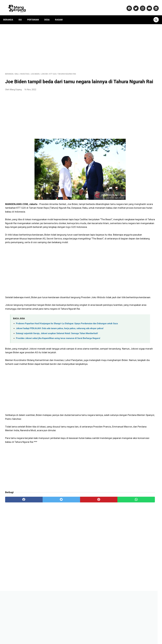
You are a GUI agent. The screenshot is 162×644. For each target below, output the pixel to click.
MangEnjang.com (85, 639)
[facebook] (18, 542)
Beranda (10, 15)
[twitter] (43, 542)
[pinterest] (69, 542)
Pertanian (35, 15)
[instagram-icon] (140, 5)
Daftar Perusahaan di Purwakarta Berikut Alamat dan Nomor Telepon (136, 174)
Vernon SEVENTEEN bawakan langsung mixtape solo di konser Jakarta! (135, 240)
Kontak (49, 633)
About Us (38, 633)
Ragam (61, 15)
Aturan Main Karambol (132, 204)
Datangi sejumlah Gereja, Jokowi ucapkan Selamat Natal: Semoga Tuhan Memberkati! (57, 364)
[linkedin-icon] (154, 5)
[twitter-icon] (134, 5)
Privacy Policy (85, 633)
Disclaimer (100, 633)
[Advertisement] (56, 45)
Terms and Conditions (119, 633)
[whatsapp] (94, 542)
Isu (22, 15)
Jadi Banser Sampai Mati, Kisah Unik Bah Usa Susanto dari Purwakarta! (137, 215)
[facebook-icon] (127, 5)
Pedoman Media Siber (65, 633)
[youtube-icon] (147, 5)
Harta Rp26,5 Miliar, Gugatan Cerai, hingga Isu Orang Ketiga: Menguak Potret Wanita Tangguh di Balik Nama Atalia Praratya (136, 277)
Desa (49, 15)
